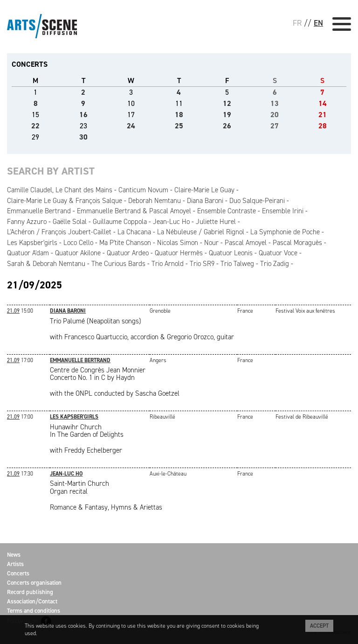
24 (131, 126)
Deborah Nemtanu (155, 201)
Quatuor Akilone (78, 253)
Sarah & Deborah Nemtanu (46, 264)
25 (179, 126)
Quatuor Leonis (231, 253)
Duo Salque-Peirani (257, 201)
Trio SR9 (202, 264)
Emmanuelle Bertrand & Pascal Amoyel (134, 211)
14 (323, 103)
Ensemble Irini (283, 211)
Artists (15, 564)
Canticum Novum (143, 190)
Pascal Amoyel (246, 243)
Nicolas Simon (178, 243)
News (14, 555)
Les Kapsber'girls (32, 243)
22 (35, 126)
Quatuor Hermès (179, 253)
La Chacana (134, 232)
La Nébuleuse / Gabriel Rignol (201, 232)
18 (179, 115)
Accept (319, 626)
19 (227, 115)
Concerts (18, 573)
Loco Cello (78, 243)
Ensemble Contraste (227, 211)
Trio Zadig (275, 264)
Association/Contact (32, 601)
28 (323, 126)
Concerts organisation (34, 583)
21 (323, 115)
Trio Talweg (237, 264)
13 (275, 103)
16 (83, 115)
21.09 (13, 311)
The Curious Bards (118, 264)
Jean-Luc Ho (171, 222)
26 (227, 126)
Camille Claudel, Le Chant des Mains (60, 190)
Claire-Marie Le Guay (204, 190)
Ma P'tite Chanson (125, 243)
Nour (211, 243)
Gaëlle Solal (70, 222)
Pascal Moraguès (297, 243)
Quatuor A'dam (28, 253)
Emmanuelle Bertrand (39, 211)
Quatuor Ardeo (128, 253)
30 (83, 137)
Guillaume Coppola (120, 222)
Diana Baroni (205, 201)
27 (275, 126)
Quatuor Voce (278, 253)
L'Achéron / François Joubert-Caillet (59, 232)
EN (318, 23)
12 (227, 103)
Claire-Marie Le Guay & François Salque (65, 201)
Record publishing (30, 592)
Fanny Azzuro (27, 222)
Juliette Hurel (216, 222)
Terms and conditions (34, 611)
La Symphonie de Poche (285, 232)
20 (275, 115)
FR (297, 23)
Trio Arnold (168, 264)
